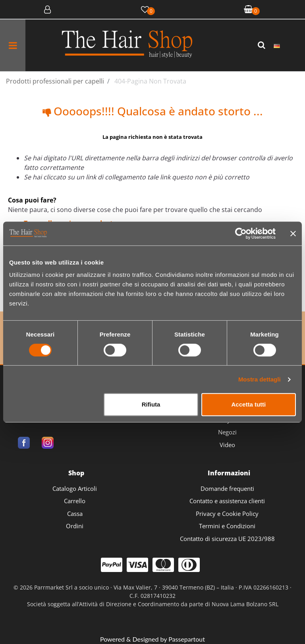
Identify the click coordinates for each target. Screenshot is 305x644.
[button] (263, 45)
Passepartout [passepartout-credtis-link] (187, 639)
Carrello (75, 501)
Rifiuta (151, 404)
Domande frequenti (227, 488)
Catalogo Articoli (75, 488)
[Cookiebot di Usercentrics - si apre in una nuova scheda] (241, 233)
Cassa (75, 514)
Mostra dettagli (260, 379)
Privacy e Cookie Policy (227, 514)
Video (227, 445)
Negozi (227, 432)
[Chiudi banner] (293, 233)
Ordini (75, 526)
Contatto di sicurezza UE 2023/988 (227, 539)
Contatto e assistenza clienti (227, 501)
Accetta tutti (249, 404)
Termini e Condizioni (227, 526)
